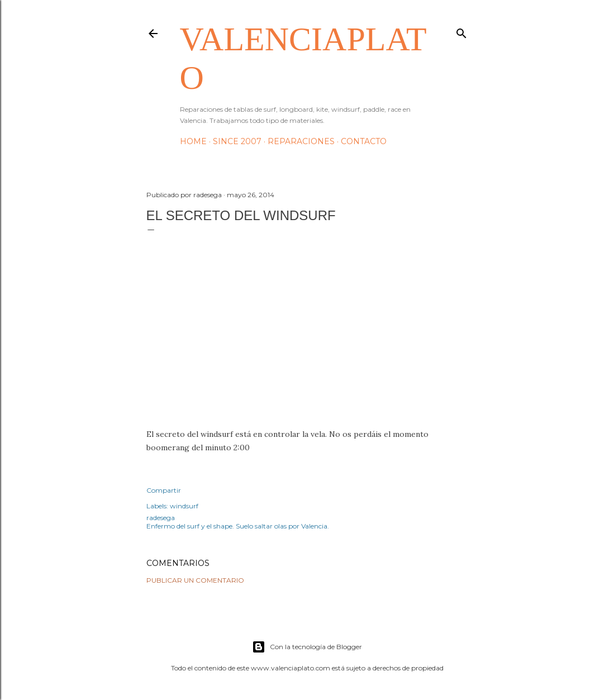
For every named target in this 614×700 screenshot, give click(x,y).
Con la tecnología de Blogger (307, 647)
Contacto (364, 141)
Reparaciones (301, 141)
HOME (193, 141)
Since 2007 (237, 141)
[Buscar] (461, 31)
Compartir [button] (164, 490)
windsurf (184, 506)
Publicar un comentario (195, 580)
